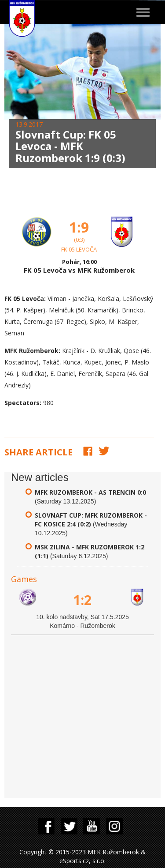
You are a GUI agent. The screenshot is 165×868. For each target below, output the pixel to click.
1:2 (82, 600)
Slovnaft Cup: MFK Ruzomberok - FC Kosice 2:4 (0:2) (91, 520)
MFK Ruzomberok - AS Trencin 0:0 (90, 492)
